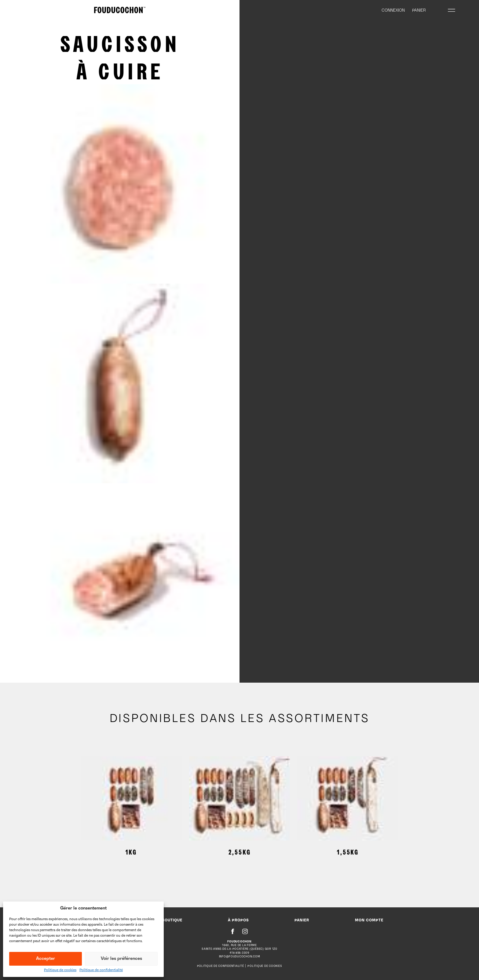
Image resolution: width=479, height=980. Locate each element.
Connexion (393, 11)
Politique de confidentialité (101, 970)
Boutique (172, 921)
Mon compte (369, 921)
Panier (302, 921)
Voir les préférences (121, 959)
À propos (238, 921)
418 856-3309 (239, 953)
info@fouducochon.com (240, 957)
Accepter (46, 959)
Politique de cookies (60, 970)
